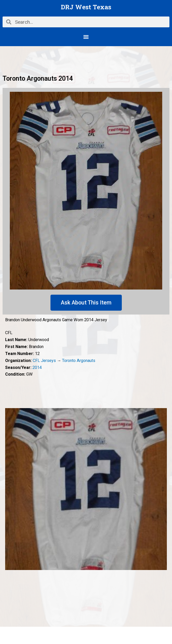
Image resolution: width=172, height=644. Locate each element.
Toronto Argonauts (79, 361)
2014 (37, 368)
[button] (86, 37)
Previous (9, 489)
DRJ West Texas (86, 7)
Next (163, 489)
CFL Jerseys (44, 361)
